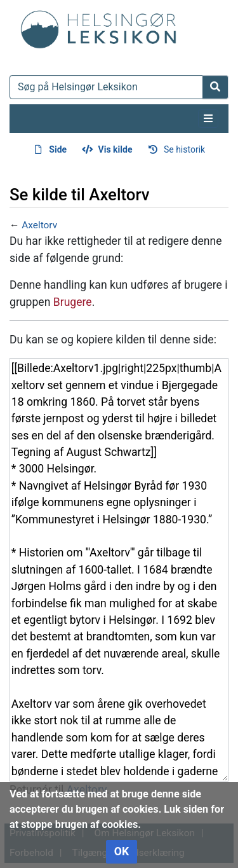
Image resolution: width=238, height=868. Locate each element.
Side (58, 149)
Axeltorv (39, 225)
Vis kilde (116, 149)
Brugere (73, 302)
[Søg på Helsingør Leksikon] (106, 87)
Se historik (184, 149)
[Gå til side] (215, 87)
